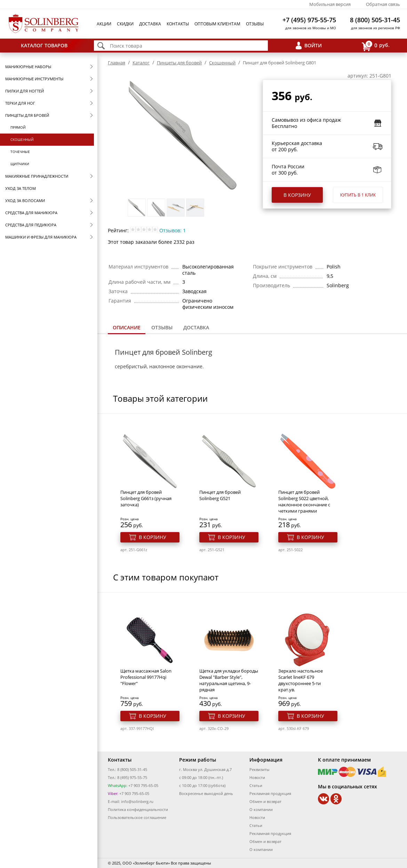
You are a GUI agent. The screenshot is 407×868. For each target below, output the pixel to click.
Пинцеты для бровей (27, 115)
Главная (117, 63)
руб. (376, 46)
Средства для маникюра (31, 213)
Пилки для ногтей (25, 91)
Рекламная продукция (270, 793)
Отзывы (255, 24)
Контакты (178, 24)
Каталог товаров (44, 45)
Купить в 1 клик (358, 195)
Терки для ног (20, 103)
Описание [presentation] (127, 327)
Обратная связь (383, 4)
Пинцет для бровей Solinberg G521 (220, 495)
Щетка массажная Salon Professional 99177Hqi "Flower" (146, 677)
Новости (257, 777)
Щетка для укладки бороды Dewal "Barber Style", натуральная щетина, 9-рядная (229, 680)
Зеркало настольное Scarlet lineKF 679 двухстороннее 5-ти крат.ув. (301, 680)
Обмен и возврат (265, 801)
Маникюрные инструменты (34, 79)
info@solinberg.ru (137, 801)
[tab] (127, 328)
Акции (104, 24)
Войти (313, 45)
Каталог (141, 63)
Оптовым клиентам (217, 24)
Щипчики (20, 164)
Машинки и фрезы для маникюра (41, 237)
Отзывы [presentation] (162, 327)
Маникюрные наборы (28, 67)
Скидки (125, 24)
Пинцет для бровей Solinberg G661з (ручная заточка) (146, 498)
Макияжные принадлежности (37, 176)
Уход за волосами (25, 200)
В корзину (297, 195)
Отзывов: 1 (173, 230)
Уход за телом (21, 188)
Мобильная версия (330, 4)
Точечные (20, 152)
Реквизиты (259, 769)
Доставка (150, 24)
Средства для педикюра (31, 225)
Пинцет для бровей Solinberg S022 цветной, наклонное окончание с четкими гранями (304, 501)
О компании (261, 809)
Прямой (18, 127)
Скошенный (22, 139)
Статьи (256, 785)
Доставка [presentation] (196, 327)
